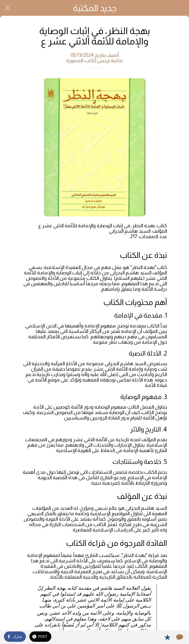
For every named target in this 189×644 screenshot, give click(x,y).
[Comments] (179, 637)
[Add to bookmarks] (167, 637)
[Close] (8, 8)
